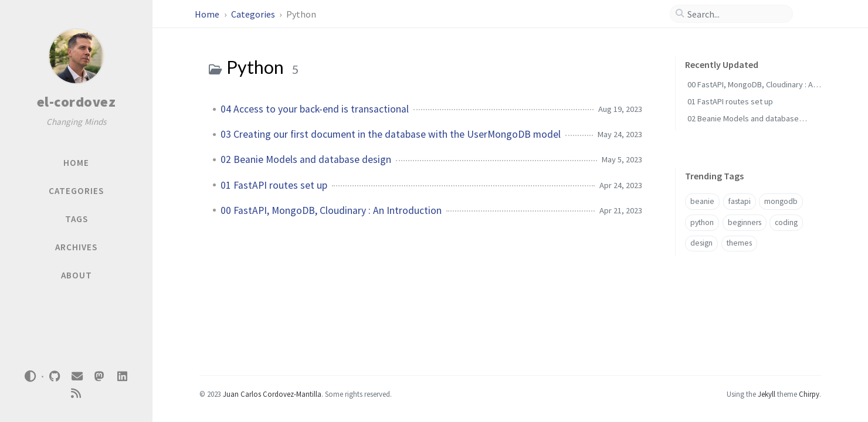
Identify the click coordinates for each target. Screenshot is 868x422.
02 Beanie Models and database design (306, 159)
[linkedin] (122, 377)
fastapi (740, 201)
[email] (77, 377)
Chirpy (809, 394)
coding (786, 222)
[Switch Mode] (30, 376)
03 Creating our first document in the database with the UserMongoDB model (391, 134)
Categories (254, 14)
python (702, 222)
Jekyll (767, 394)
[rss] (76, 394)
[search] (736, 14)
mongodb (781, 201)
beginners (745, 222)
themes (739, 243)
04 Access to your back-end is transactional (315, 109)
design (701, 243)
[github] (55, 377)
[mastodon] (100, 377)
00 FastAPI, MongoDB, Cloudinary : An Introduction (331, 210)
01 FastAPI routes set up (274, 185)
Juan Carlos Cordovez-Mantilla (272, 394)
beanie (702, 201)
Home (208, 14)
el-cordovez (77, 102)
